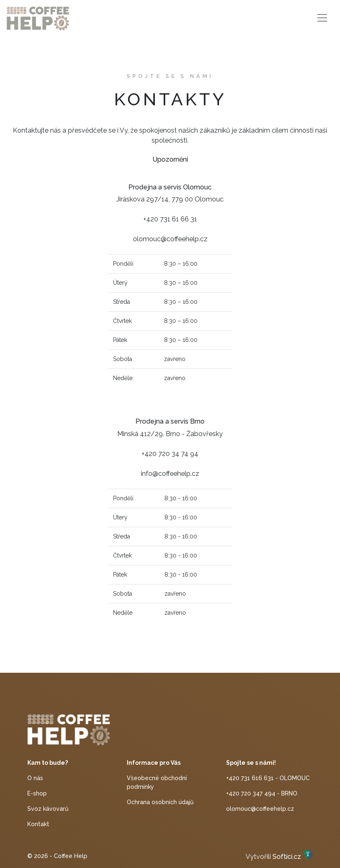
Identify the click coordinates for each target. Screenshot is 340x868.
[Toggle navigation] (322, 18)
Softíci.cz (287, 857)
